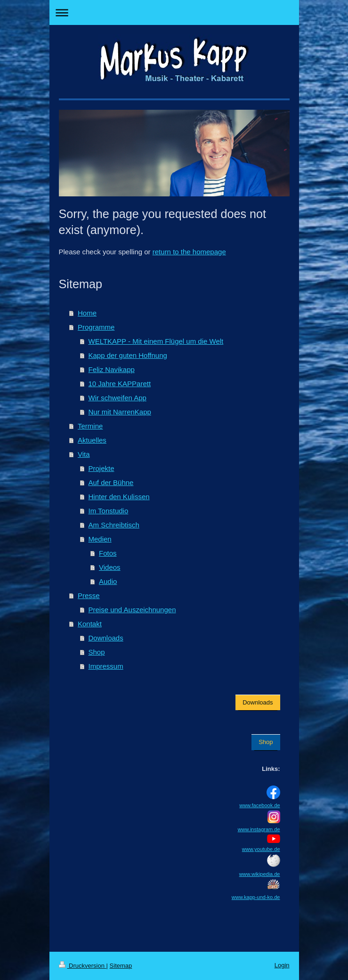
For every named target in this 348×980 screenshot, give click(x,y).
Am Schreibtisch (114, 525)
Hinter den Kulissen (119, 497)
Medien (100, 539)
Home (87, 313)
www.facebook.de (259, 805)
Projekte (101, 468)
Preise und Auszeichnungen (132, 610)
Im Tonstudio (109, 511)
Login (282, 965)
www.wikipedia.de (260, 874)
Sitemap (121, 966)
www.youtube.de (261, 849)
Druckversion (83, 966)
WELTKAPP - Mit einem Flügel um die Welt (156, 341)
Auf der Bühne (111, 482)
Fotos (108, 553)
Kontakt (90, 624)
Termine (90, 426)
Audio (108, 581)
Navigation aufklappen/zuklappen (174, 12)
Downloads (106, 638)
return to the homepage (189, 252)
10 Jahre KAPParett (120, 384)
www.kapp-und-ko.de (256, 897)
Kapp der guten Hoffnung (128, 355)
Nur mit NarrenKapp (120, 412)
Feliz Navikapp (112, 369)
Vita (84, 454)
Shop (97, 652)
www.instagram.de (259, 829)
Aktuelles (92, 440)
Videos (110, 567)
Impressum (106, 666)
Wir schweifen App (117, 398)
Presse (89, 595)
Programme (96, 327)
